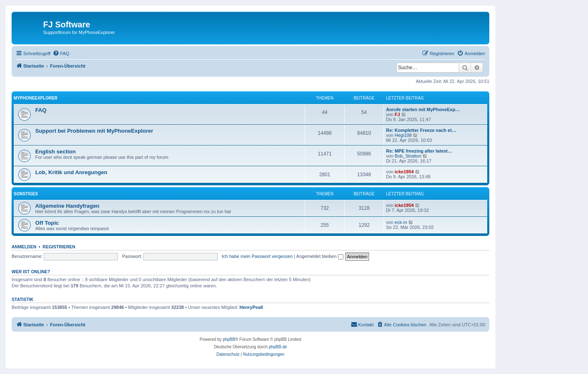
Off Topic (47, 223)
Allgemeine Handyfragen (67, 206)
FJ (397, 114)
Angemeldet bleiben (320, 256)
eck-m (401, 222)
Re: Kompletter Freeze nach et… (421, 130)
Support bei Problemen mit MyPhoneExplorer (94, 131)
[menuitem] (61, 53)
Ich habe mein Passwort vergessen (257, 256)
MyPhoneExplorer (36, 98)
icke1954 (404, 172)
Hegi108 (403, 135)
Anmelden (24, 247)
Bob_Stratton (408, 156)
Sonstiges (26, 194)
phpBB (229, 339)
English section (55, 152)
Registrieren (59, 247)
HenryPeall (251, 307)
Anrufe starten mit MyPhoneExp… (423, 109)
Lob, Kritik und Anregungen (71, 172)
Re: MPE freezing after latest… (419, 151)
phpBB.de (278, 347)
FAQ (41, 110)
